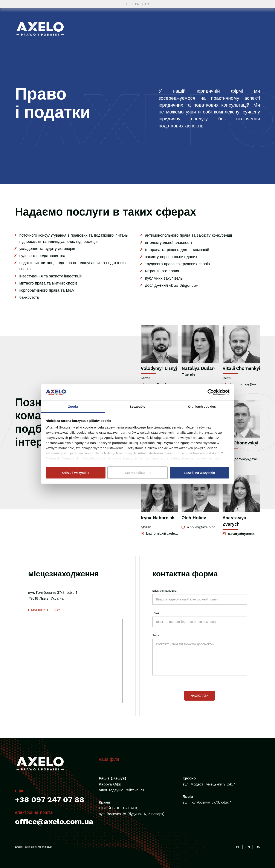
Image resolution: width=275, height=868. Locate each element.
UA (147, 4)
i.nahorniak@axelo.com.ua (159, 534)
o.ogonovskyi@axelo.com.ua (241, 459)
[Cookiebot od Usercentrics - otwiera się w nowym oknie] (211, 392)
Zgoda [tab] (73, 406)
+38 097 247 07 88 (50, 800)
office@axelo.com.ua (54, 822)
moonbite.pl (45, 847)
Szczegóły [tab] (137, 406)
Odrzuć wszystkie (76, 472)
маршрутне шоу (46, 610)
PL (128, 4)
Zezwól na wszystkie (199, 472)
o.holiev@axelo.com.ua (200, 527)
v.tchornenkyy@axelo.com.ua (241, 384)
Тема (156, 613)
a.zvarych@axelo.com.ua (241, 534)
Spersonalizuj (138, 472)
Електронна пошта (164, 591)
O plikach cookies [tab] (202, 406)
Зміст (156, 635)
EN (137, 4)
